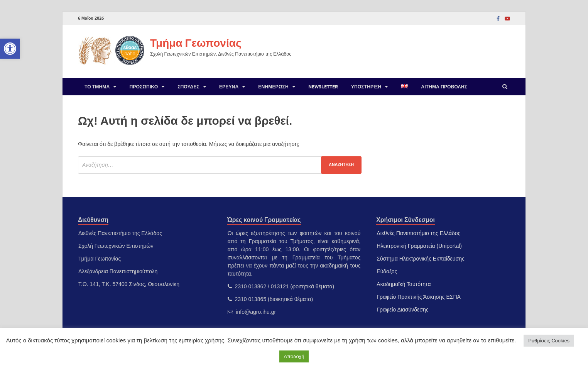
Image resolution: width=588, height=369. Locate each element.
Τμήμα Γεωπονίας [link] (196, 43)
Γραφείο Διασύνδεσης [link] (402, 310)
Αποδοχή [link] (294, 356)
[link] (10, 49)
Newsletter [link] (323, 87)
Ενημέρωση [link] (273, 87)
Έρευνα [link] (229, 87)
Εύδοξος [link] (387, 271)
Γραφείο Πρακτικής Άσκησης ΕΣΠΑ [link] (419, 297)
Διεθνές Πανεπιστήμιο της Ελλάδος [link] (418, 233)
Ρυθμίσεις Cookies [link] (549, 341)
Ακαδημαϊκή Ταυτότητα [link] (404, 284)
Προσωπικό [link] (144, 87)
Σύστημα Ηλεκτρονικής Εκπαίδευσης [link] (420, 259)
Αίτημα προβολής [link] (444, 87)
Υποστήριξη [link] (366, 87)
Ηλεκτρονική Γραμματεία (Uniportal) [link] (419, 246)
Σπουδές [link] (188, 87)
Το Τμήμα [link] (97, 87)
